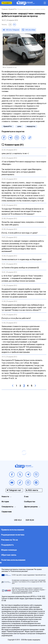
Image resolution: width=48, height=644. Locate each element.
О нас (26, 497)
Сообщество (30, 502)
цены (19, 126)
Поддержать (7, 3)
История (5, 502)
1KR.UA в (12, 30)
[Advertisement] (24, 416)
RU (14, 25)
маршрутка (31, 126)
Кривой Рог (8, 126)
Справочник (7, 512)
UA (10, 25)
